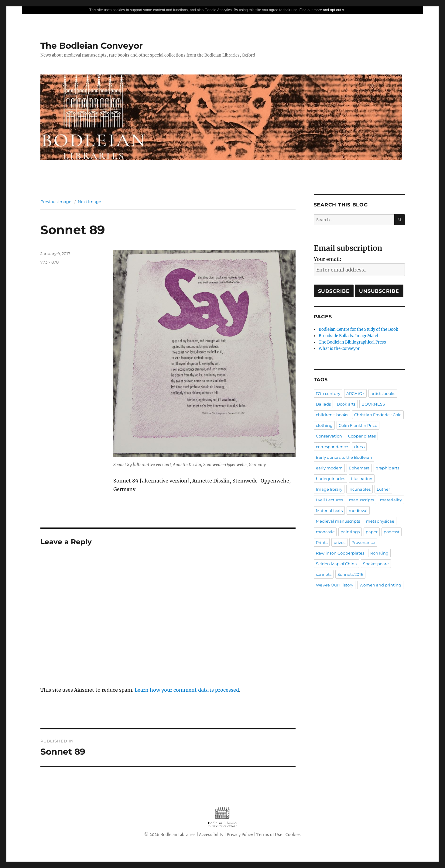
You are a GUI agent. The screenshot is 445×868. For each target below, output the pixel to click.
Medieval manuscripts (338, 521)
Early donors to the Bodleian (344, 457)
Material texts (329, 510)
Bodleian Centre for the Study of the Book (358, 329)
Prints (322, 542)
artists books (383, 393)
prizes (339, 542)
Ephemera (359, 468)
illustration (362, 479)
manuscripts (361, 500)
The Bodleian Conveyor (92, 46)
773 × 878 (50, 262)
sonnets (324, 574)
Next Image (89, 202)
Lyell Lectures (329, 500)
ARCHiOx (355, 393)
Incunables (359, 489)
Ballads (323, 404)
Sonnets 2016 (350, 574)
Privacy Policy (240, 835)
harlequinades (330, 479)
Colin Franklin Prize (358, 425)
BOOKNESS (373, 404)
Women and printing (380, 585)
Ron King (379, 553)
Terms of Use (269, 835)
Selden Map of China (336, 564)
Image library (329, 489)
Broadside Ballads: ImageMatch (349, 336)
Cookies (293, 835)
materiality (391, 500)
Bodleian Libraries (178, 835)
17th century (328, 393)
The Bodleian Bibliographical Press (352, 342)
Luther (383, 489)
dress (359, 447)
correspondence (332, 447)
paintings (350, 532)
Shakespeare (376, 564)
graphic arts (387, 468)
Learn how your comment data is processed (187, 690)
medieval (358, 510)
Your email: (328, 259)
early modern (329, 468)
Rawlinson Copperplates (340, 553)
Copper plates (362, 436)
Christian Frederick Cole (378, 415)
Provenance (363, 542)
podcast (392, 532)
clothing (324, 425)
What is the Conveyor (339, 349)
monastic (325, 532)
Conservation (329, 436)
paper (372, 532)
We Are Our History (335, 585)
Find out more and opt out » (322, 10)
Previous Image (56, 202)
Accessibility (211, 835)
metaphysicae (380, 521)
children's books (332, 415)
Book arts (346, 404)
